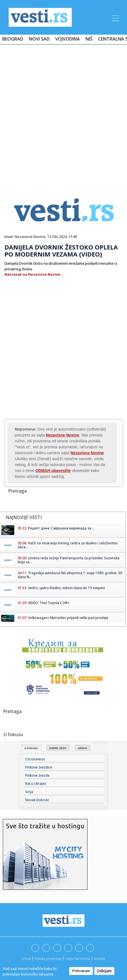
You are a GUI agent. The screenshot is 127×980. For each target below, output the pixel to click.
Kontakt (99, 959)
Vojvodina (68, 39)
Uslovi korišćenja (78, 959)
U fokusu (31, 748)
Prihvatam (81, 971)
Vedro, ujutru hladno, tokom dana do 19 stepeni (66, 588)
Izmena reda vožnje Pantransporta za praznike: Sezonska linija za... (69, 560)
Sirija (29, 792)
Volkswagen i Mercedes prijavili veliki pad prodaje (68, 618)
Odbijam (104, 971)
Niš (89, 39)
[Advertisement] (63, 115)
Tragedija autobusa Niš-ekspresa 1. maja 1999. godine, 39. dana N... (70, 575)
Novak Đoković (37, 800)
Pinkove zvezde (37, 775)
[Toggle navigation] (115, 17)
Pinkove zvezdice (39, 767)
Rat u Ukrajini (36, 784)
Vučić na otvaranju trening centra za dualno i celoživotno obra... (68, 545)
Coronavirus (35, 759)
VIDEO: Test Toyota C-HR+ (49, 603)
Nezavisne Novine (30, 237)
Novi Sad (39, 39)
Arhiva (83, 748)
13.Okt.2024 (57, 237)
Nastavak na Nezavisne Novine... (34, 274)
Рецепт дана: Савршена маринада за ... (61, 528)
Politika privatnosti (48, 959)
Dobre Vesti (58, 748)
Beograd (13, 39)
